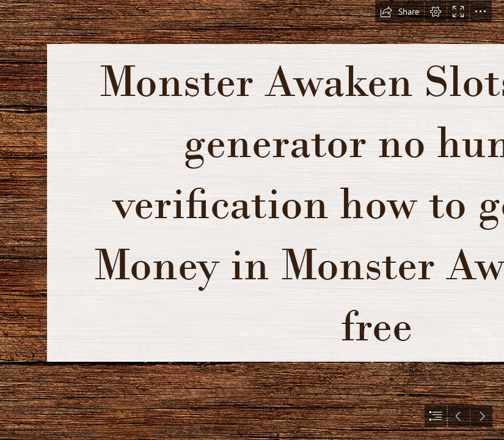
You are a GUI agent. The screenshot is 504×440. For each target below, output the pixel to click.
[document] (252, 220)
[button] (400, 12)
